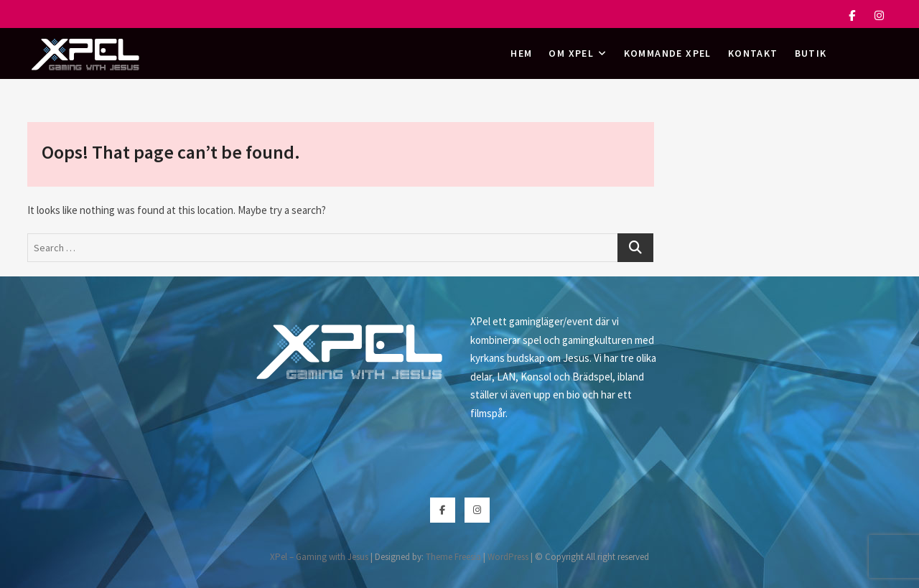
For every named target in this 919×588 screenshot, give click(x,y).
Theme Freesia (453, 557)
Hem (521, 53)
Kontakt (753, 53)
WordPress (508, 557)
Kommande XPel (668, 53)
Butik (811, 53)
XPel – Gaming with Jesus (319, 557)
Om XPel (571, 53)
